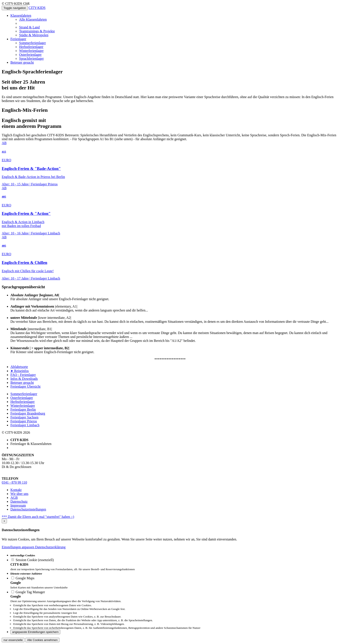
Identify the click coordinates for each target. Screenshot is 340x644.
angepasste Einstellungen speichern (35, 632)
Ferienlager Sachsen (24, 417)
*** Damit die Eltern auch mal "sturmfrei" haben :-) (38, 517)
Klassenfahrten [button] (21, 16)
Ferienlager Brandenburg (28, 413)
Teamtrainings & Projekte (37, 31)
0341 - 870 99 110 (14, 482)
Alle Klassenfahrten (33, 19)
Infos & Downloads (24, 379)
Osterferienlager (30, 55)
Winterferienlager (31, 51)
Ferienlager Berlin (23, 409)
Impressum (18, 505)
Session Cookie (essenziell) (33, 560)
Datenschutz (19, 502)
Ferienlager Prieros (24, 421)
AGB (14, 498)
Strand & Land (29, 27)
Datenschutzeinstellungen (28, 509)
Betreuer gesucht (22, 62)
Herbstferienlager (31, 47)
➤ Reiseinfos (20, 371)
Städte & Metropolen (34, 35)
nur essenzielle (13, 640)
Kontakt (16, 490)
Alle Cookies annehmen (42, 640)
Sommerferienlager (33, 43)
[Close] (4, 521)
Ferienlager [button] (18, 39)
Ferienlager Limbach (25, 425)
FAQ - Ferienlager (23, 375)
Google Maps (23, 578)
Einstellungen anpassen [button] (18, 547)
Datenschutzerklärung (50, 547)
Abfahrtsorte (19, 367)
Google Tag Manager (28, 592)
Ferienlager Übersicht (25, 386)
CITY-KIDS (37, 8)
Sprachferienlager (31, 58)
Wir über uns (19, 494)
